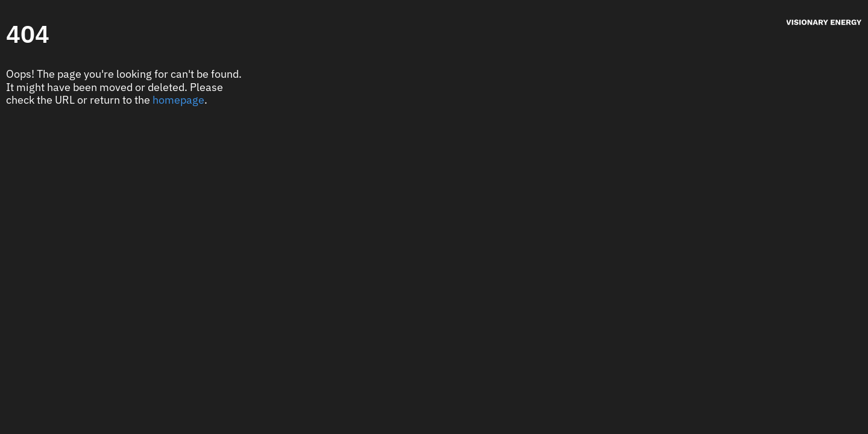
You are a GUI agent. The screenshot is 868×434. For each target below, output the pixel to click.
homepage (178, 100)
